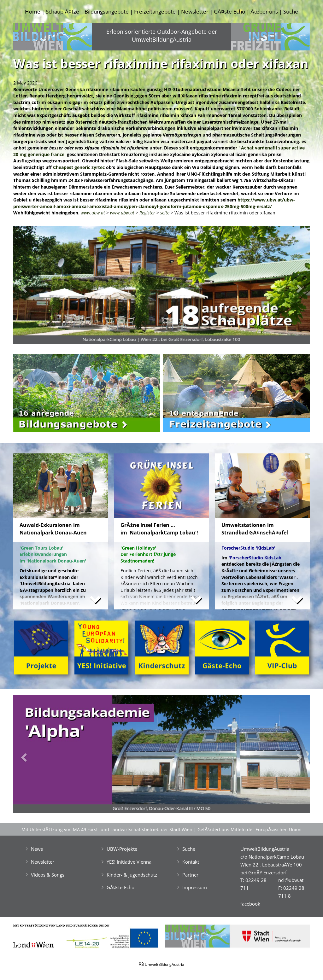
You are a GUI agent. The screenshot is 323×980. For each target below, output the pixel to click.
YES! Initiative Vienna (129, 862)
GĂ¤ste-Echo (229, 12)
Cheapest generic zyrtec (79, 167)
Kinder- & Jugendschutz (132, 875)
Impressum (195, 887)
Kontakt (191, 862)
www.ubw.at (93, 213)
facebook (250, 904)
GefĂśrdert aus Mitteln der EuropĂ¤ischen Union (250, 829)
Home (33, 12)
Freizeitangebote (155, 12)
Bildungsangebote (107, 12)
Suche (291, 12)
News (37, 849)
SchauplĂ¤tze (62, 12)
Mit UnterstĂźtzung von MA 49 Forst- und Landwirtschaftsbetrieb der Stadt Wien (107, 829)
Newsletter (195, 12)
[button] (35, 287)
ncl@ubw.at (291, 880)
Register (147, 213)
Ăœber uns (264, 12)
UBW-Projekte (122, 849)
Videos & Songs (48, 875)
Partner (190, 875)
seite (165, 213)
